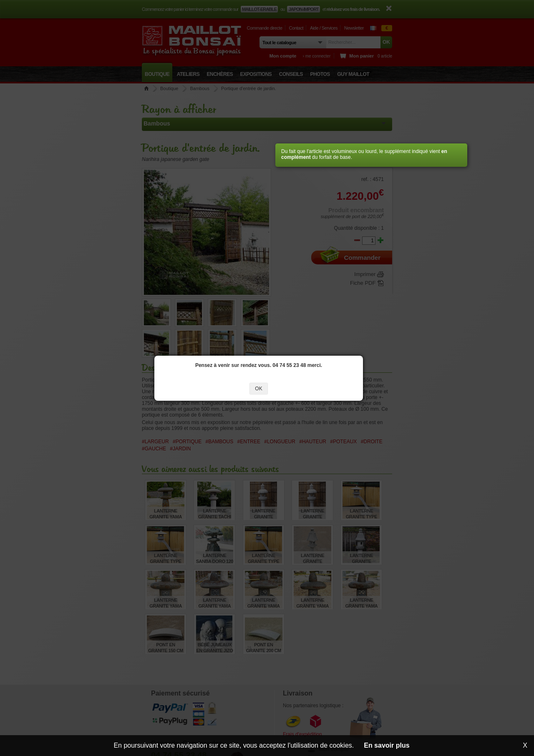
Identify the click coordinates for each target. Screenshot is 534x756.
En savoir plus (387, 745)
